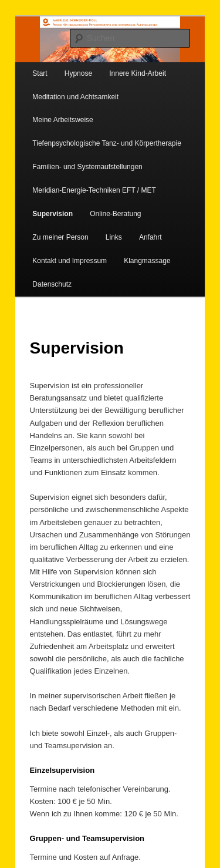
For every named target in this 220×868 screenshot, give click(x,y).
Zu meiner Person (60, 237)
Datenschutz (52, 284)
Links (114, 237)
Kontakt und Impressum (70, 261)
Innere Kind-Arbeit (138, 73)
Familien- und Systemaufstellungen (87, 167)
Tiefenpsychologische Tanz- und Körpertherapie (107, 143)
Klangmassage (147, 261)
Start (40, 73)
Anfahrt (150, 237)
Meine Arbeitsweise (62, 120)
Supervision (53, 214)
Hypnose (78, 73)
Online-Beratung (115, 214)
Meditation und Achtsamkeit (75, 97)
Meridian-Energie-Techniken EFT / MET (94, 190)
